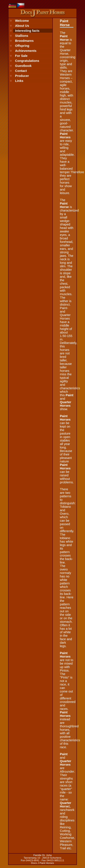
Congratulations (27, 61)
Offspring (22, 46)
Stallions (22, 36)
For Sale (21, 56)
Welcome (22, 21)
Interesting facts (27, 31)
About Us (22, 26)
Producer (22, 76)
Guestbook (23, 66)
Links (19, 81)
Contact (21, 71)
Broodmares (24, 41)
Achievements (26, 51)
